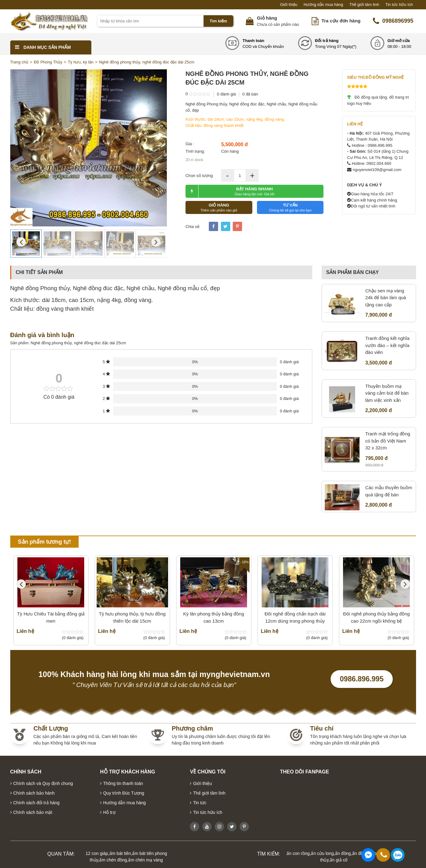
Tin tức (200, 803)
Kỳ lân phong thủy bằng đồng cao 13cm (213, 617)
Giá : (190, 144)
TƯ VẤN (290, 207)
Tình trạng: (195, 151)
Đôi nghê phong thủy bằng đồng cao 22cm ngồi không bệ (376, 617)
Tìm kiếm (218, 21)
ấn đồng (343, 853)
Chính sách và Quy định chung (43, 783)
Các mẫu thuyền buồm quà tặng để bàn (389, 491)
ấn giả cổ (339, 860)
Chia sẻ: (193, 227)
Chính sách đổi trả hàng (37, 803)
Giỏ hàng (267, 18)
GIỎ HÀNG (219, 207)
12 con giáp (97, 853)
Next (156, 242)
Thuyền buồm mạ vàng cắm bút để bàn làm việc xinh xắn (387, 393)
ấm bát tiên (120, 853)
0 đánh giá (226, 94)
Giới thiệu (289, 5)
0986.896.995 (362, 679)
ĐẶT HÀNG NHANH (230, 191)
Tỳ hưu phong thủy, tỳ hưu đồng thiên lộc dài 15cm (132, 617)
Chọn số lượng (199, 176)
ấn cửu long (322, 853)
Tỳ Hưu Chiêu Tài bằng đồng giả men (51, 617)
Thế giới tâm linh (364, 5)
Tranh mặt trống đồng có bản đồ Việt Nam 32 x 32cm (388, 441)
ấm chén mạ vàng (145, 860)
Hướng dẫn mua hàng (323, 5)
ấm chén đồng (113, 860)
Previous (21, 242)
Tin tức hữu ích (399, 5)
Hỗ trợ (109, 812)
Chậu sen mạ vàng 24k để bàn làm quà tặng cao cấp (386, 298)
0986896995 (393, 21)
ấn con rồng (298, 853)
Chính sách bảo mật (33, 812)
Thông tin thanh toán (123, 783)
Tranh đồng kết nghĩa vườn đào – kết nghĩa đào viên (387, 345)
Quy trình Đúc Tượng (124, 793)
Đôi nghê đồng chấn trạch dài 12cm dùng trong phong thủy (295, 617)
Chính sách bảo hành (34, 793)
